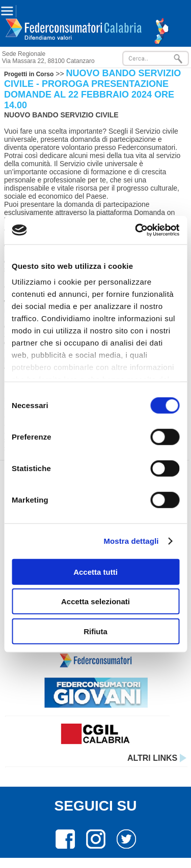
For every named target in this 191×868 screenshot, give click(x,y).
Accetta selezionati (95, 601)
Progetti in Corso (29, 74)
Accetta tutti (95, 571)
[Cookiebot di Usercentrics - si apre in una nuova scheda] (136, 230)
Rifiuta (95, 631)
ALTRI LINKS (157, 758)
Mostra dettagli (131, 541)
